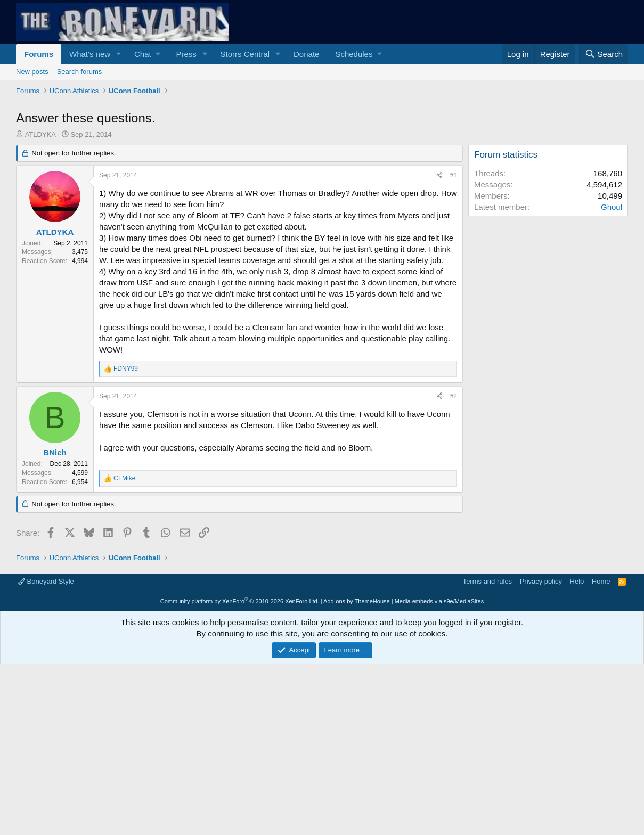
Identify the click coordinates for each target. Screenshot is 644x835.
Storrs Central (245, 54)
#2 (454, 396)
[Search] (604, 54)
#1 (454, 175)
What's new (90, 54)
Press (186, 54)
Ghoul (612, 207)
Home (601, 581)
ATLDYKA (40, 134)
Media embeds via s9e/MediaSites (439, 601)
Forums (39, 54)
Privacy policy (541, 581)
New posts (32, 72)
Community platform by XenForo (240, 601)
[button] (119, 54)
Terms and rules (487, 581)
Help (577, 581)
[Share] (439, 175)
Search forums (80, 72)
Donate (306, 54)
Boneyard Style (46, 581)
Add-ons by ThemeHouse (357, 601)
